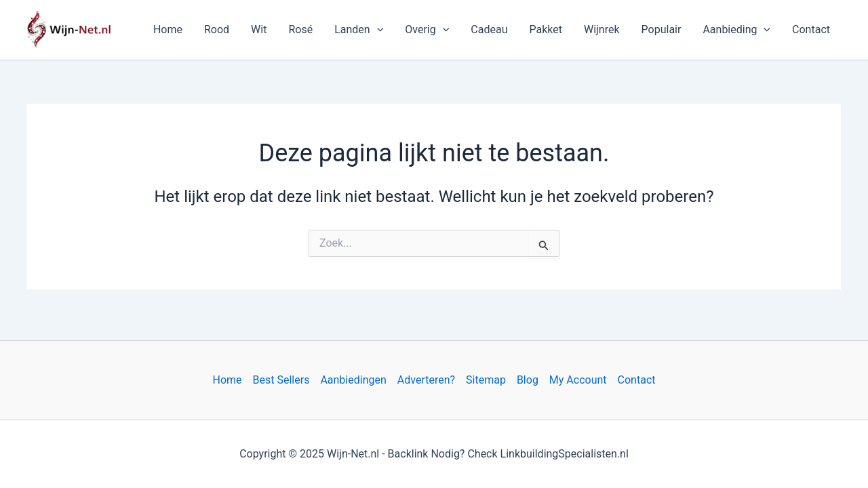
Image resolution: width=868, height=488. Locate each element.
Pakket (546, 29)
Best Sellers (281, 380)
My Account (578, 380)
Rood (217, 29)
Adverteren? (426, 380)
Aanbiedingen (353, 380)
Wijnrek (602, 29)
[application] (377, 30)
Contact (811, 29)
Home (168, 29)
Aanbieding (736, 30)
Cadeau (489, 29)
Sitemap (486, 380)
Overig (427, 30)
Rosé (300, 29)
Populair (662, 29)
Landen (359, 30)
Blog (528, 380)
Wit (259, 29)
